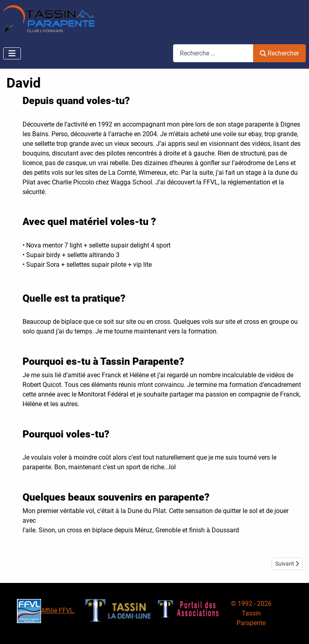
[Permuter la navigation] (12, 53)
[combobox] (213, 53)
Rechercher (279, 53)
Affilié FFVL (46, 610)
